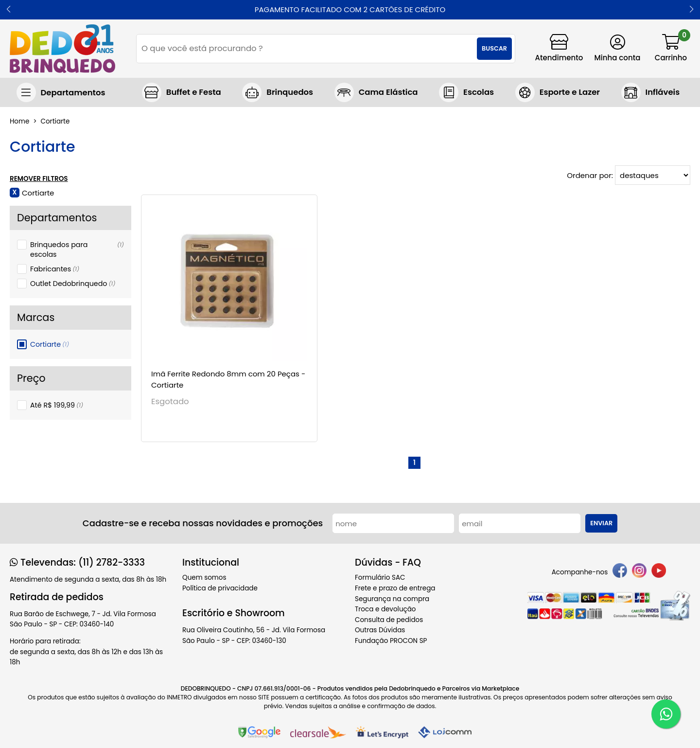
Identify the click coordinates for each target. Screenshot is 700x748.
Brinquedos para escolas (77, 249)
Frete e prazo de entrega (395, 588)
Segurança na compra (392, 599)
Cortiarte (50, 344)
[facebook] (620, 572)
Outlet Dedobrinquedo (73, 284)
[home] (62, 49)
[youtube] (659, 572)
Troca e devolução (385, 609)
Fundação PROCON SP (391, 641)
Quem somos (204, 578)
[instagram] (639, 572)
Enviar (601, 523)
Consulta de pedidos (389, 620)
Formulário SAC (380, 578)
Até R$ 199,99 (57, 405)
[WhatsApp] (666, 714)
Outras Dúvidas (380, 630)
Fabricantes (55, 269)
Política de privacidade (220, 588)
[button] (9, 10)
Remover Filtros (39, 179)
